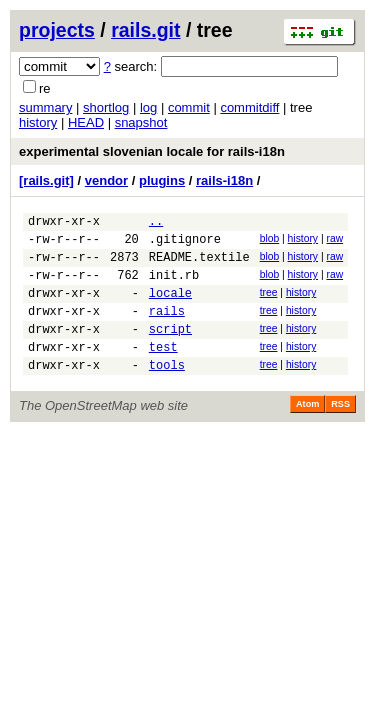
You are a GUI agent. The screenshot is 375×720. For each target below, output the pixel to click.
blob (270, 241)
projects (57, 30)
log (148, 107)
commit (189, 107)
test (163, 370)
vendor (106, 180)
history (38, 122)
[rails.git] (46, 180)
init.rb (174, 286)
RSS (340, 431)
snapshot (141, 122)
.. (156, 223)
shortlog (106, 107)
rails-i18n (224, 180)
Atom (307, 431)
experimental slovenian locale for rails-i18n (152, 151)
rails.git (145, 30)
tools (167, 391)
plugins (162, 180)
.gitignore (185, 244)
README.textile (199, 265)
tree (269, 304)
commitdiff (249, 107)
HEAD (86, 122)
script (170, 349)
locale (170, 307)
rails (167, 328)
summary (45, 107)
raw (334, 241)
